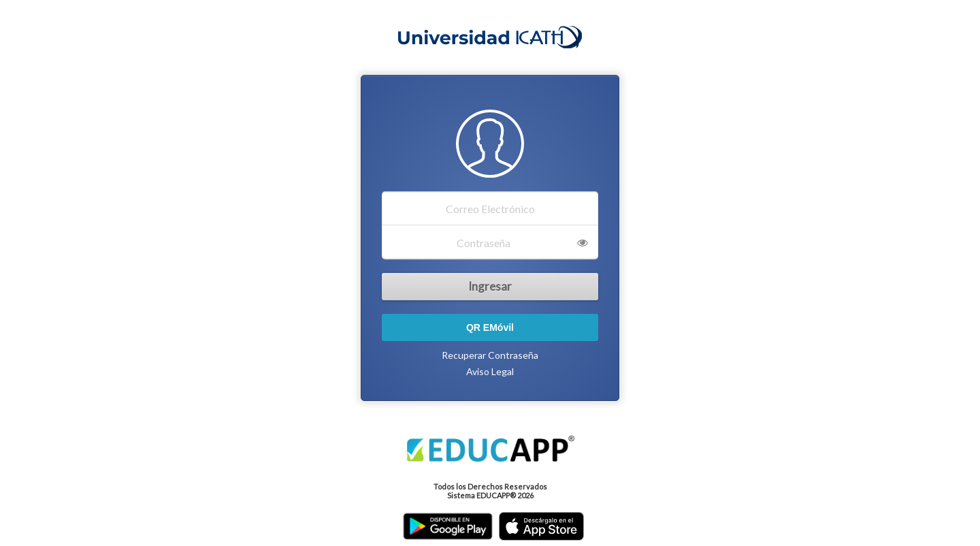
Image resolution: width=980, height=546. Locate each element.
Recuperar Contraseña (490, 355)
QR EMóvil (490, 327)
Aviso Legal (490, 371)
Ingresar (490, 286)
